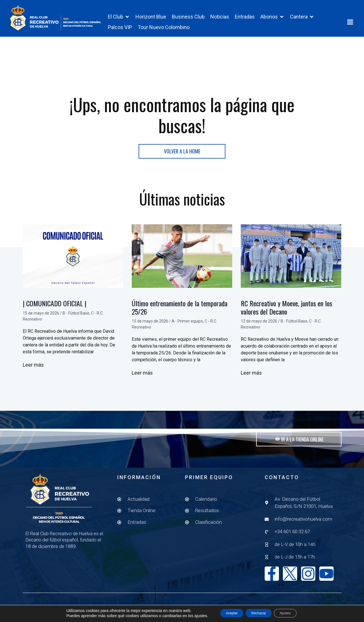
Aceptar (224, 613)
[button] (119, 17)
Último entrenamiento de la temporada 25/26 (180, 314)
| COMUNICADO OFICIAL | (55, 310)
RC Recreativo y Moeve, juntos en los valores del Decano (286, 314)
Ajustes (293, 613)
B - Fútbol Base (76, 320)
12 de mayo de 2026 (259, 328)
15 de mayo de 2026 (41, 320)
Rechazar (259, 613)
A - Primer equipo (187, 328)
